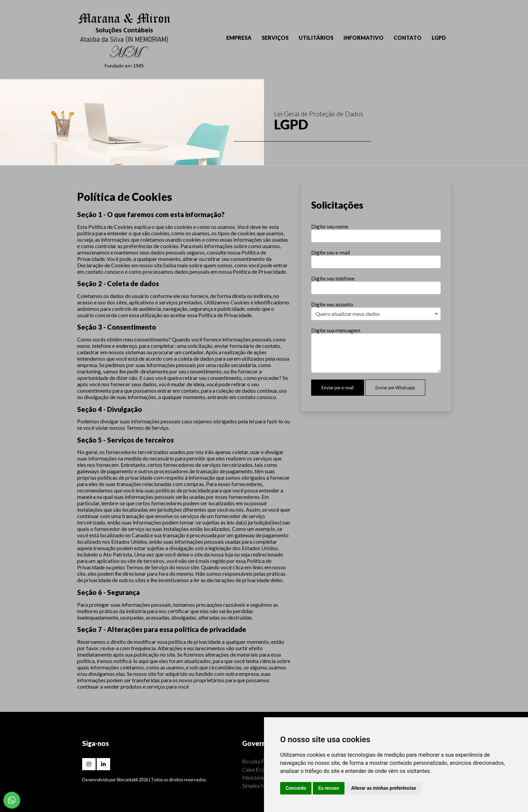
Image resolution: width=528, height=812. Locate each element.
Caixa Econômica (262, 769)
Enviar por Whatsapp (395, 388)
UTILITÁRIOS (316, 38)
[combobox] (376, 314)
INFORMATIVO (364, 38)
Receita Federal (260, 761)
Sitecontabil (127, 780)
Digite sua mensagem (336, 330)
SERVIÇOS (275, 38)
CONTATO (408, 38)
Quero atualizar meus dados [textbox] (348, 314)
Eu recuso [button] (329, 788)
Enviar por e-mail (338, 388)
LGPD (439, 38)
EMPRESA (239, 38)
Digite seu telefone (333, 278)
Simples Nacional (262, 786)
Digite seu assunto (332, 304)
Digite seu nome (330, 226)
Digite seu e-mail (331, 252)
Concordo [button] (296, 788)
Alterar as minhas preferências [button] (384, 788)
